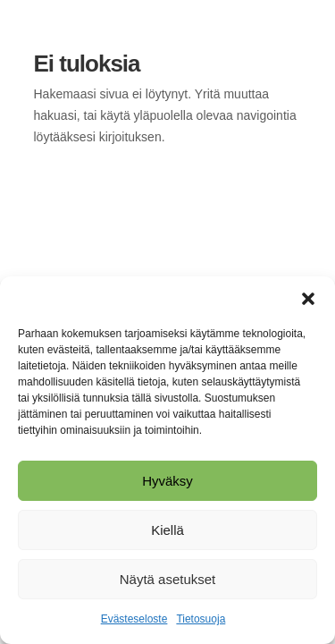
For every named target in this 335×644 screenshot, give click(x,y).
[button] (308, 299)
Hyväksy (167, 481)
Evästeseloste (134, 619)
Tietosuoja (201, 619)
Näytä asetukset (168, 579)
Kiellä (167, 530)
